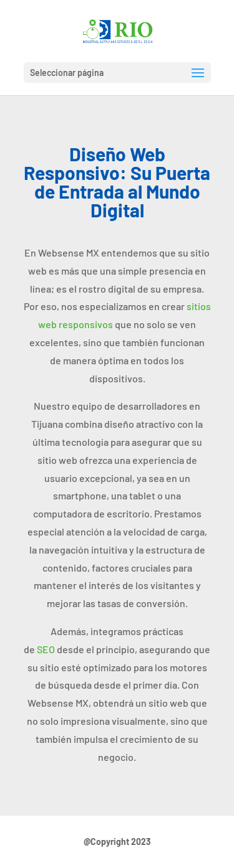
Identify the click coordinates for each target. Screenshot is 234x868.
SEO (46, 649)
